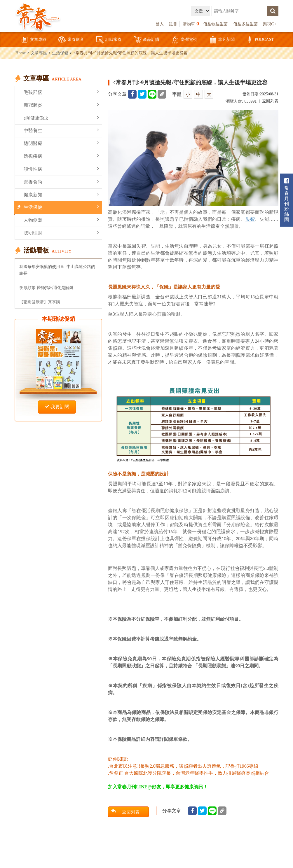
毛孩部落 (61, 92)
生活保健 (60, 53)
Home (21, 53)
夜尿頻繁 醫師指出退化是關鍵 (46, 288)
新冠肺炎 (61, 105)
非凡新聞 (222, 40)
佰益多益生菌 (245, 24)
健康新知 (61, 194)
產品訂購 (146, 40)
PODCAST (260, 40)
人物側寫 (61, 220)
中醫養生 (61, 130)
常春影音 (71, 40)
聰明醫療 (61, 143)
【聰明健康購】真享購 (40, 302)
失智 (250, 219)
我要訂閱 (57, 407)
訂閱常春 (109, 40)
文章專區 (34, 40)
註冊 (173, 24)
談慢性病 (61, 169)
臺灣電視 (184, 40)
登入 (160, 24)
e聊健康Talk (61, 118)
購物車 (191, 24)
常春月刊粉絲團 (287, 200)
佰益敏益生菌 (215, 24)
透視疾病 (61, 156)
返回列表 (270, 101)
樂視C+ (270, 24)
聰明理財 (61, 233)
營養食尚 (61, 182)
